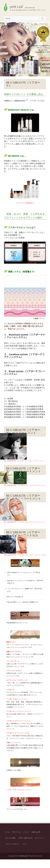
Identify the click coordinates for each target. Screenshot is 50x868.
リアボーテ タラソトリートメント (19, 721)
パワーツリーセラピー (14, 671)
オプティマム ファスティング (17, 680)
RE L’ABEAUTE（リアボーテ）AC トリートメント (25, 461)
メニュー (26, 832)
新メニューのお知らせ (15, 597)
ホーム (7, 832)
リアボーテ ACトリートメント (17, 699)
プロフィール (16, 832)
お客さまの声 (36, 832)
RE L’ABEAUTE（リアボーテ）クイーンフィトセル (25, 555)
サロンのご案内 (10, 838)
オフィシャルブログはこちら (17, 809)
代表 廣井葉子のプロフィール (17, 623)
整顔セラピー (11, 642)
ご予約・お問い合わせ (25, 838)
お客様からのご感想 (14, 770)
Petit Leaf (24, 856)
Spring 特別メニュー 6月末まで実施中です (23, 602)
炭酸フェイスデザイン (14, 652)
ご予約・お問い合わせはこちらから (19, 790)
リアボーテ (10, 690)
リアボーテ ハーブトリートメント (19, 711)
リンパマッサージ (13, 661)
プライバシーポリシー (13, 844)
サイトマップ (39, 838)
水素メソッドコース (14, 743)
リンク (24, 844)
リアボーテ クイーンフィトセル (18, 733)
